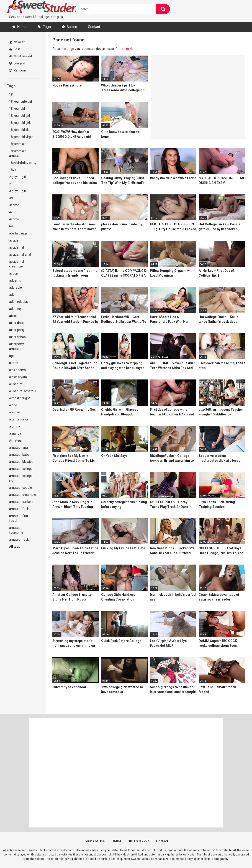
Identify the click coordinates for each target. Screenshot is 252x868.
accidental (17, 247)
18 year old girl (19, 116)
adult (13, 295)
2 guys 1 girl (18, 177)
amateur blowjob (21, 462)
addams (15, 280)
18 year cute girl (21, 102)
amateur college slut (21, 478)
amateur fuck (19, 540)
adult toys (16, 309)
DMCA (116, 841)
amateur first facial (19, 518)
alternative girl (19, 419)
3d (11, 198)
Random (18, 70)
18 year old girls (20, 123)
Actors (72, 27)
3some (14, 205)
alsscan (15, 412)
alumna (15, 426)
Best (15, 49)
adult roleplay (19, 302)
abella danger (19, 233)
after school (18, 337)
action (14, 273)
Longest (17, 63)
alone (13, 405)
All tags (16, 547)
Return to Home (127, 49)
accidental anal (20, 255)
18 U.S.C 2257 (139, 841)
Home (22, 27)
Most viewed (21, 56)
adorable (15, 288)
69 (11, 226)
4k (11, 212)
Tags (47, 27)
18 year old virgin (21, 137)
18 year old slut (20, 130)
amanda (15, 433)
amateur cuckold (21, 502)
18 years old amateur (18, 153)
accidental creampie (17, 264)
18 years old (18, 144)
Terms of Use (94, 841)
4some (14, 219)
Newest (17, 42)
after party (17, 330)
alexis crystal (18, 377)
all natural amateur (23, 391)
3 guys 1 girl (18, 191)
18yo (13, 170)
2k (11, 184)
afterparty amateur (17, 346)
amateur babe (19, 455)
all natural (16, 384)
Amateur (16, 440)
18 (11, 94)
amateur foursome (16, 530)
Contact (94, 27)
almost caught (19, 398)
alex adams (17, 370)
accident (15, 240)
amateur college (21, 469)
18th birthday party (23, 163)
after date (16, 323)
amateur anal (19, 448)
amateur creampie (23, 495)
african (14, 316)
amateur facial (20, 509)
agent (13, 356)
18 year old (17, 109)
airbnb (14, 363)
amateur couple (21, 488)
